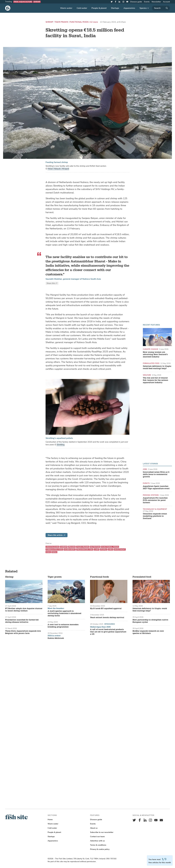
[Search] (161, 8)
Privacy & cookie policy (100, 849)
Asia (48, 552)
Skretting (61, 445)
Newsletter (156, 2)
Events (147, 2)
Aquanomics (129, 8)
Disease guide (136, 2)
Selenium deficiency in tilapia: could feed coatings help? (157, 367)
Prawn (72, 547)
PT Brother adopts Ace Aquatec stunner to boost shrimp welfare (24, 610)
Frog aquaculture (23, 2)
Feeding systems (151, 495)
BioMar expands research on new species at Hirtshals (148, 632)
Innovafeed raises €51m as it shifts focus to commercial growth (156, 474)
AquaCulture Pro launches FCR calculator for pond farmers (155, 500)
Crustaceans (52, 547)
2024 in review (54, 636)
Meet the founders (56, 608)
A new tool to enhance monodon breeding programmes (63, 626)
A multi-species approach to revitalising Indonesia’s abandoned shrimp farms (64, 613)
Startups (115, 8)
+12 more (93, 22)
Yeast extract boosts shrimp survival (107, 618)
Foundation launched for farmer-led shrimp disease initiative (22, 621)
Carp (97, 549)
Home (50, 820)
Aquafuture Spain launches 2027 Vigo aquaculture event (156, 487)
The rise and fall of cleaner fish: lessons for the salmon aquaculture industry (156, 380)
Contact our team (97, 837)
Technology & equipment (155, 509)
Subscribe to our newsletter (102, 832)
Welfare (147, 375)
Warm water (66, 8)
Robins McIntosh (56, 638)
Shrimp (37, 2)
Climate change (151, 349)
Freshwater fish (85, 549)
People (104, 549)
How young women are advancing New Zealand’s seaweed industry (155, 355)
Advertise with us (97, 841)
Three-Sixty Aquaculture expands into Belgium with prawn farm (23, 632)
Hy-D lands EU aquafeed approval (106, 609)
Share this (52, 283)
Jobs (145, 469)
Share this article (57, 535)
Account (166, 2)
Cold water (82, 8)
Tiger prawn (61, 22)
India (54, 552)
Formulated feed (151, 363)
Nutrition (95, 547)
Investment (120, 549)
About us (94, 828)
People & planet (99, 8)
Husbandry (70, 549)
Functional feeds (79, 22)
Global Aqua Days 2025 (100, 627)
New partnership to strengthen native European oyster (150, 621)
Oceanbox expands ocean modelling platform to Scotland (155, 516)
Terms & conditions (98, 845)
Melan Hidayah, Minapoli (58, 169)
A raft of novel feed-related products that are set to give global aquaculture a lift (108, 632)
